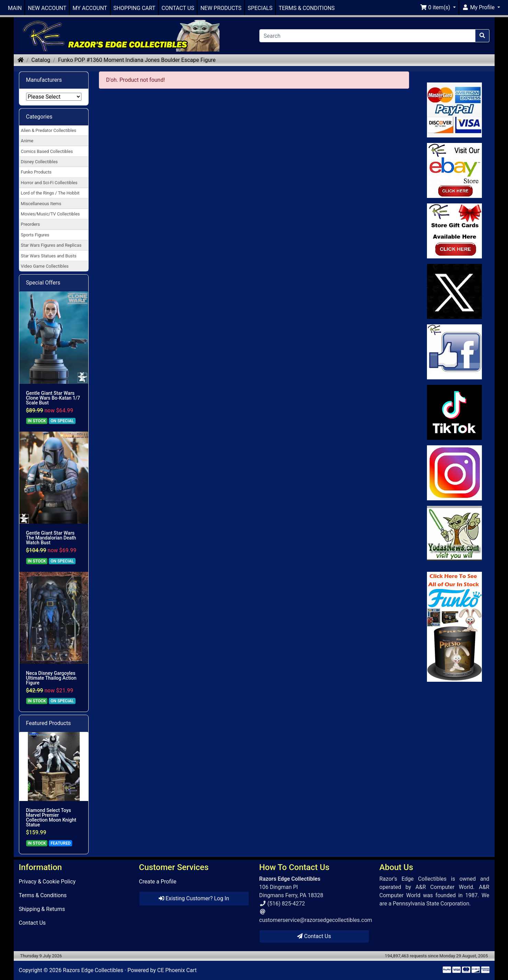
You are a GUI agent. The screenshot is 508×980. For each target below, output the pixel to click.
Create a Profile (158, 882)
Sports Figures (35, 235)
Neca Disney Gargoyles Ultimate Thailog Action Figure (51, 678)
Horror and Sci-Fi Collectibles (49, 183)
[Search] (367, 36)
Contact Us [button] (314, 936)
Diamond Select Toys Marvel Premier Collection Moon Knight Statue (51, 817)
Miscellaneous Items (41, 204)
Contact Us (32, 923)
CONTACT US (178, 8)
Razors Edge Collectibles (93, 970)
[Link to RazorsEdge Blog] (454, 412)
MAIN (15, 8)
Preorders (31, 224)
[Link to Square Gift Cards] (454, 231)
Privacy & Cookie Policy (47, 882)
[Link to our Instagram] (454, 473)
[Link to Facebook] (454, 352)
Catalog (41, 60)
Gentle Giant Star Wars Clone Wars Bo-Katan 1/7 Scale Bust (53, 398)
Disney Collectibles (39, 162)
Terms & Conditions (43, 895)
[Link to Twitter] (454, 291)
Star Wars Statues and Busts (49, 256)
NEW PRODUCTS (221, 8)
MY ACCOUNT (90, 8)
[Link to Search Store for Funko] (454, 627)
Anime (27, 141)
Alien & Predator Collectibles (49, 130)
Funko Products (36, 172)
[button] (438, 8)
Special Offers (43, 283)
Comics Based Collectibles (47, 151)
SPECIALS (260, 8)
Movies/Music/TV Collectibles (50, 214)
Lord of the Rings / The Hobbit (50, 193)
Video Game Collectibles (45, 266)
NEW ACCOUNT (47, 8)
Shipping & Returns (42, 909)
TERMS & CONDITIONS (307, 8)
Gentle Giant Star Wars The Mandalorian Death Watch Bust (51, 538)
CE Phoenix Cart (177, 970)
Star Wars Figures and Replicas (51, 245)
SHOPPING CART (134, 8)
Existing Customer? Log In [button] (194, 898)
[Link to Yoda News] (454, 533)
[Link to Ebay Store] (454, 170)
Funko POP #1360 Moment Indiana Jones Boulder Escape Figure (137, 60)
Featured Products (49, 723)
